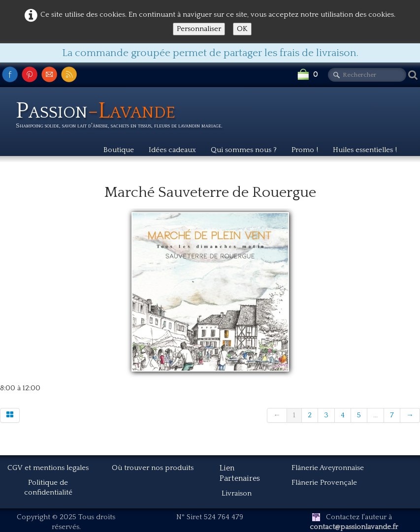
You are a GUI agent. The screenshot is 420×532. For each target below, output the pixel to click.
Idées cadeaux (172, 150)
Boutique (119, 150)
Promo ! (305, 150)
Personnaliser (199, 29)
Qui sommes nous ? (244, 150)
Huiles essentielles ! (365, 150)
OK (242, 29)
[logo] (123, 117)
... (375, 415)
